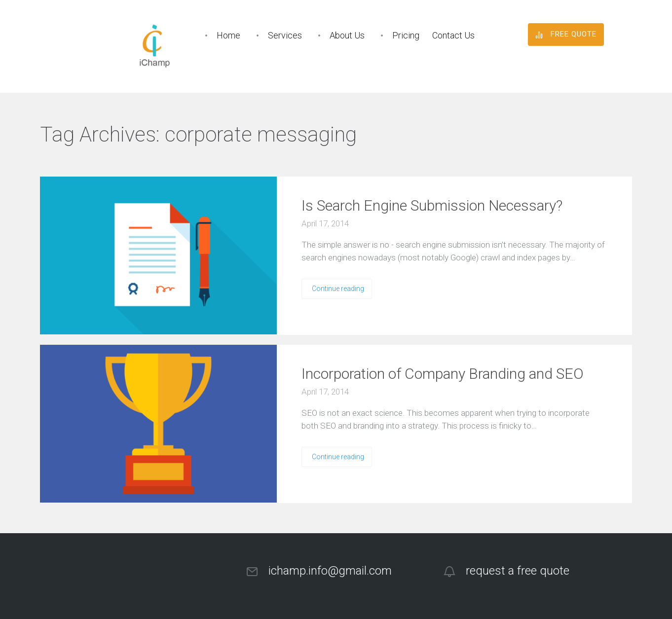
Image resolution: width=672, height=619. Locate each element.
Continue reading (338, 289)
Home (228, 35)
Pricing (406, 35)
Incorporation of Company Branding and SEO (443, 374)
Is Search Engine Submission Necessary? (432, 205)
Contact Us (453, 35)
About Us (347, 35)
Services (285, 35)
